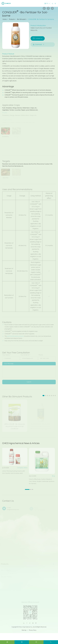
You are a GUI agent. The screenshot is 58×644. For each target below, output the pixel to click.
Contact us (38, 38)
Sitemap (24, 631)
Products (12, 19)
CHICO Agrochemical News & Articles (21, 443)
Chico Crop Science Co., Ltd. (27, 628)
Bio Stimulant (22, 19)
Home (5, 19)
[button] (43, 396)
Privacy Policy (33, 631)
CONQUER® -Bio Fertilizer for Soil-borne (41, 19)
